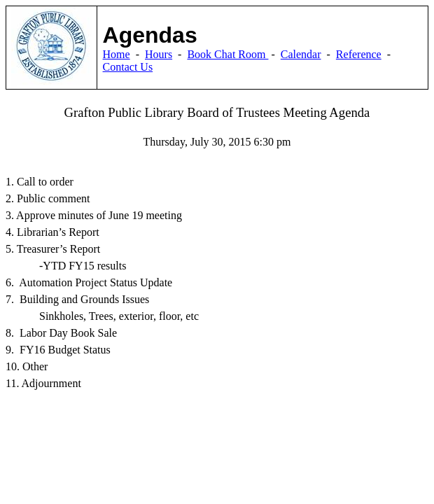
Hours (159, 54)
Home (117, 54)
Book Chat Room (227, 54)
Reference (359, 54)
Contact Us (128, 67)
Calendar (301, 54)
